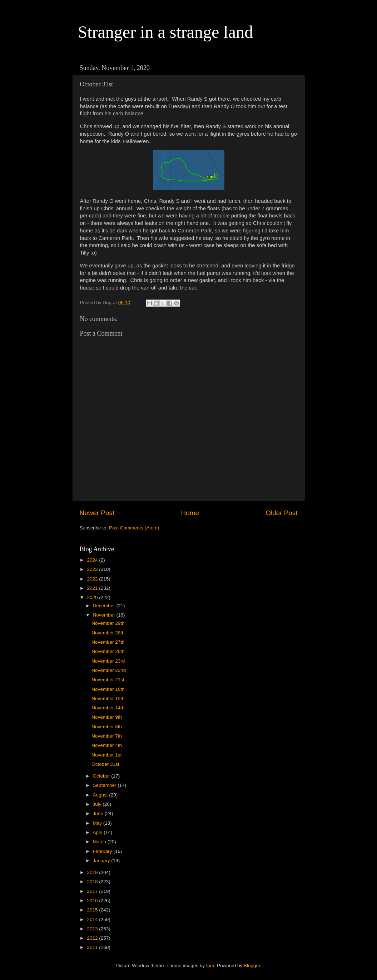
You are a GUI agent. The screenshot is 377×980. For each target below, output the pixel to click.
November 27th (108, 642)
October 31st (105, 764)
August (101, 795)
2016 (93, 901)
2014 (93, 919)
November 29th (108, 623)
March (100, 842)
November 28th (108, 633)
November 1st (106, 755)
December (105, 606)
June (99, 813)
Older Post (281, 513)
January (102, 861)
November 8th (107, 727)
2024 (93, 560)
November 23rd (108, 661)
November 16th (108, 689)
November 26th (108, 651)
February (103, 851)
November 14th (108, 708)
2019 (93, 872)
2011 (93, 947)
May (98, 823)
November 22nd (109, 670)
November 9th (107, 717)
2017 (93, 891)
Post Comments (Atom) (134, 528)
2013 (93, 929)
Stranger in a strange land (166, 32)
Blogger (252, 966)
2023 (93, 569)
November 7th (107, 736)
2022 (93, 579)
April (98, 832)
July (98, 804)
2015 (93, 910)
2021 (93, 588)
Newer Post (97, 513)
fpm (210, 966)
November (105, 615)
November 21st (108, 680)
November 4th (107, 745)
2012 (93, 938)
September (105, 785)
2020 (93, 597)
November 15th (108, 698)
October (102, 776)
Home (190, 513)
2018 (93, 882)
